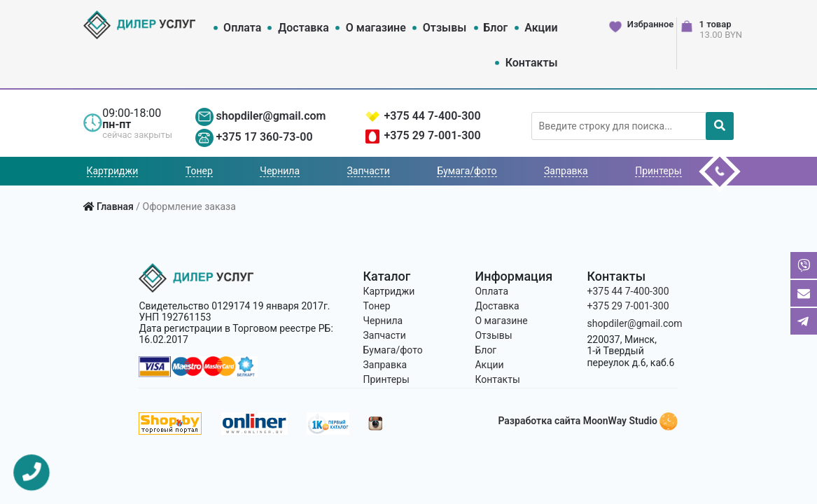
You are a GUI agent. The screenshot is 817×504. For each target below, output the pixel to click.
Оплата (242, 28)
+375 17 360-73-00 (264, 137)
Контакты (532, 63)
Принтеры (658, 171)
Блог (495, 28)
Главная (115, 206)
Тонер (199, 171)
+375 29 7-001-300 (432, 135)
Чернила (280, 171)
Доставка (303, 28)
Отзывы (445, 28)
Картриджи (113, 171)
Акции (541, 28)
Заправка (566, 171)
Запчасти (369, 171)
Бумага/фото (467, 171)
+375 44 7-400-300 (432, 116)
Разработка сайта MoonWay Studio (588, 421)
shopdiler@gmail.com (271, 116)
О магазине (376, 28)
